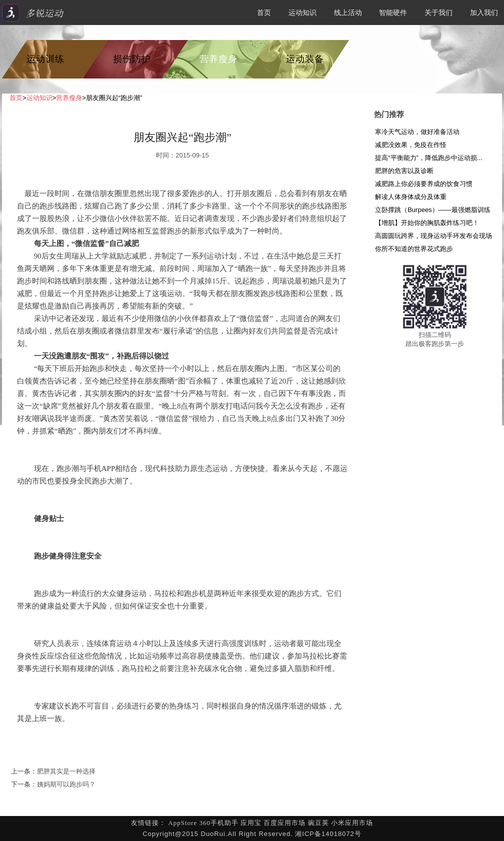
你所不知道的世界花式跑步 (414, 249)
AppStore (182, 823)
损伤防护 (132, 59)
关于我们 (438, 12)
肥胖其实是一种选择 (66, 771)
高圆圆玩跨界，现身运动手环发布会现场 (433, 236)
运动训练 (45, 59)
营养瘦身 (218, 59)
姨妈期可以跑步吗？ (66, 784)
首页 (264, 12)
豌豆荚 (318, 823)
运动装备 (305, 59)
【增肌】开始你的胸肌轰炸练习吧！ (427, 223)
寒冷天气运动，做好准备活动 (417, 132)
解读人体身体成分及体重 (411, 197)
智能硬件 (393, 12)
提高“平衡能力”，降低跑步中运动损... (429, 158)
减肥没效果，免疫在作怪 (411, 145)
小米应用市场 (352, 823)
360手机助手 (219, 823)
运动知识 (302, 12)
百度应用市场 (284, 823)
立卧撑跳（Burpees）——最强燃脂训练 (432, 210)
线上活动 (348, 12)
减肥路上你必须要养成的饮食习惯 (424, 184)
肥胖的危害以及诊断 (404, 171)
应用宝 (251, 823)
